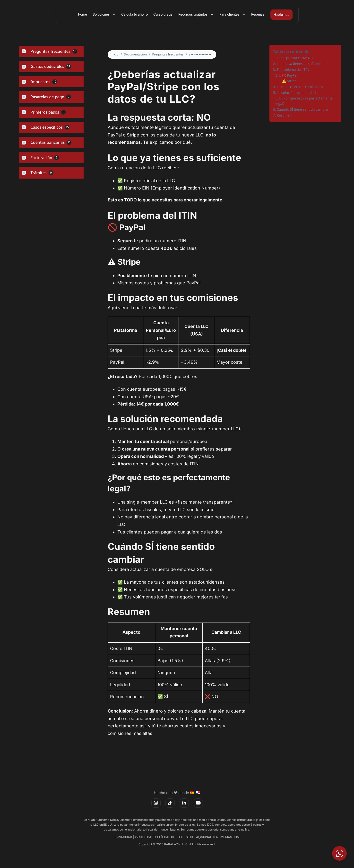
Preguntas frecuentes (168, 54)
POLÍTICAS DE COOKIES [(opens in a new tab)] (172, 837)
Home (83, 14)
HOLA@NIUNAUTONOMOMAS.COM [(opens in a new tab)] (215, 837)
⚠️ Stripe (289, 81)
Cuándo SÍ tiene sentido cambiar (303, 109)
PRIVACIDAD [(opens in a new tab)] (123, 837)
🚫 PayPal (290, 75)
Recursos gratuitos (193, 14)
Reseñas (258, 14)
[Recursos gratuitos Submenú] (212, 14)
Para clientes (229, 14)
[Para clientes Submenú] (244, 14)
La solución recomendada (297, 93)
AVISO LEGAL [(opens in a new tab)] (144, 837)
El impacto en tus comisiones (300, 87)
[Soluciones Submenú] (115, 14)
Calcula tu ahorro (135, 14)
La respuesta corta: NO (295, 58)
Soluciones (102, 14)
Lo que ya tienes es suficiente (300, 64)
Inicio (115, 54)
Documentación (135, 54)
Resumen (284, 115)
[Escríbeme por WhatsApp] (339, 853)
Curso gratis (164, 14)
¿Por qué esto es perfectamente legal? (304, 101)
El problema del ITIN (293, 69)
